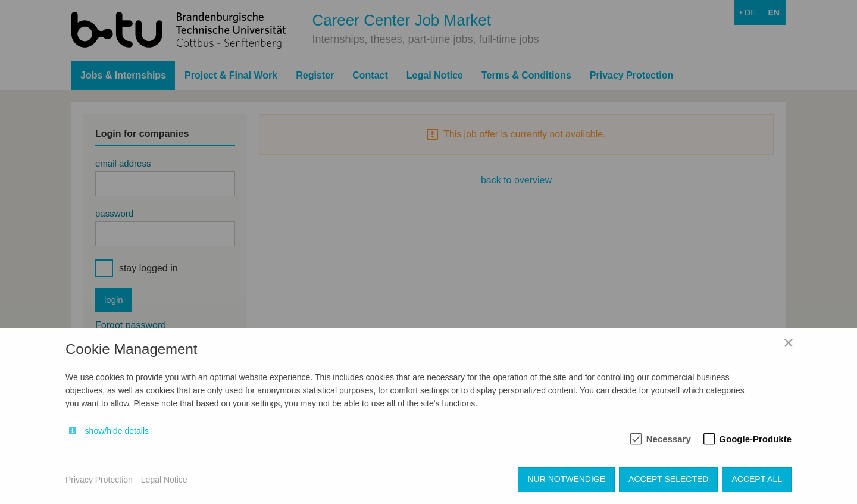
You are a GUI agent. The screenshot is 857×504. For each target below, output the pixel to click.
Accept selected (668, 479)
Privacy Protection (99, 480)
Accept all (757, 479)
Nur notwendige (566, 479)
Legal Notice (164, 480)
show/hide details (117, 431)
